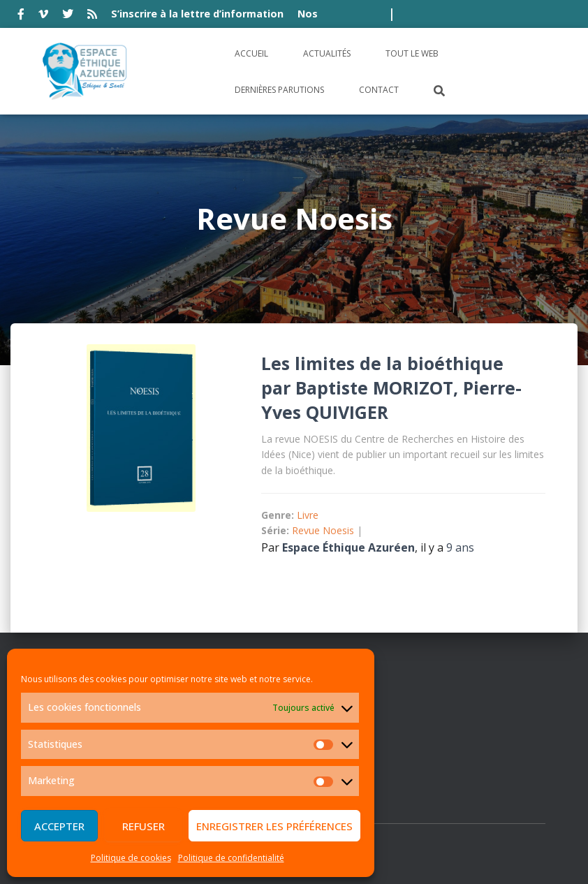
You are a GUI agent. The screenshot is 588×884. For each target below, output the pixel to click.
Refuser (144, 826)
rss (92, 16)
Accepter (59, 826)
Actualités (327, 53)
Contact (379, 90)
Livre (308, 515)
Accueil (251, 53)
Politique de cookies (131, 858)
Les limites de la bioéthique (382, 363)
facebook (21, 16)
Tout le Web (412, 53)
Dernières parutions (279, 90)
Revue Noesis (323, 530)
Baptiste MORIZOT (374, 388)
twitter (68, 16)
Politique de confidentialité (231, 858)
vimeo (43, 16)
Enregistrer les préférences (274, 826)
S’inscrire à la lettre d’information (197, 14)
